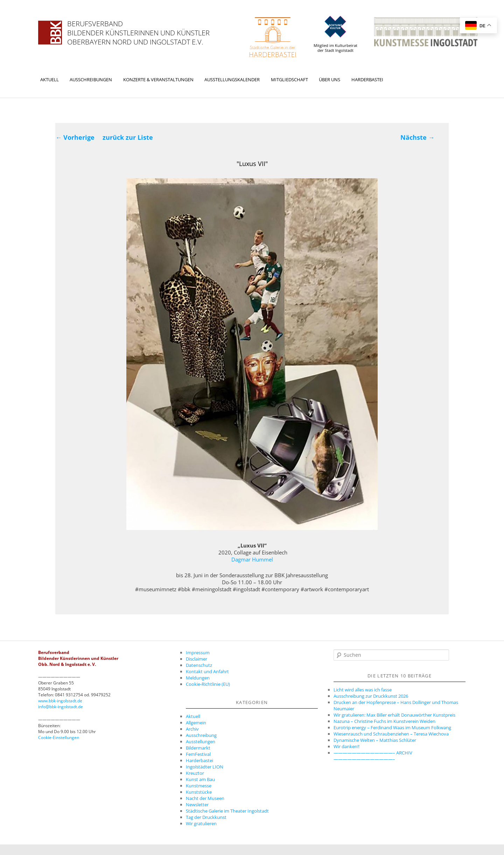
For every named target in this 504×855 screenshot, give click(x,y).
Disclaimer (197, 659)
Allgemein (196, 723)
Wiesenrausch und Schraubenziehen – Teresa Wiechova (391, 734)
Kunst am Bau (200, 779)
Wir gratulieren (201, 823)
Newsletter (197, 805)
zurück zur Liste (128, 137)
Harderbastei (367, 80)
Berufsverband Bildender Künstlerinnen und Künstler (138, 28)
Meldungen (198, 678)
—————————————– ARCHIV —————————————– (373, 756)
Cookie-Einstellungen (59, 737)
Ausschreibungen (91, 80)
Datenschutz (199, 665)
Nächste (418, 137)
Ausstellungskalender (232, 80)
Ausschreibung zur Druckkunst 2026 (371, 696)
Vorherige (75, 137)
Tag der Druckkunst (206, 817)
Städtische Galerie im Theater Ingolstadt (227, 811)
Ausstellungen (201, 742)
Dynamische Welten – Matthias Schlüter (375, 740)
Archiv (192, 729)
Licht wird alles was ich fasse (363, 690)
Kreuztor (195, 773)
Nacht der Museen (205, 798)
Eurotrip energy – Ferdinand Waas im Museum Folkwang (392, 728)
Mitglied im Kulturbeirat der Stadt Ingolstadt (335, 34)
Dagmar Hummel (252, 559)
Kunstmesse (199, 786)
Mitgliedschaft (289, 80)
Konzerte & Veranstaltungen (158, 80)
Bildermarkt (198, 748)
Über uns (330, 80)
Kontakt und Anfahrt (207, 671)
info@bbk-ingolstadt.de (61, 707)
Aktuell (50, 80)
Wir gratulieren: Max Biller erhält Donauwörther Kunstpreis (394, 715)
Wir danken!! (346, 746)
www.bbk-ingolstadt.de (60, 701)
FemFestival (198, 754)
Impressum (198, 653)
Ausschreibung (201, 735)
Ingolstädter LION (205, 767)
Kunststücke (199, 792)
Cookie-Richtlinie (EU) (208, 684)
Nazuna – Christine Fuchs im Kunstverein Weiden (384, 721)
